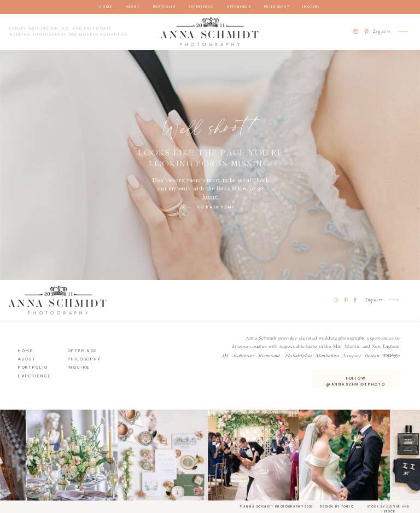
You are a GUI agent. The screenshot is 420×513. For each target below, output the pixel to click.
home (210, 197)
